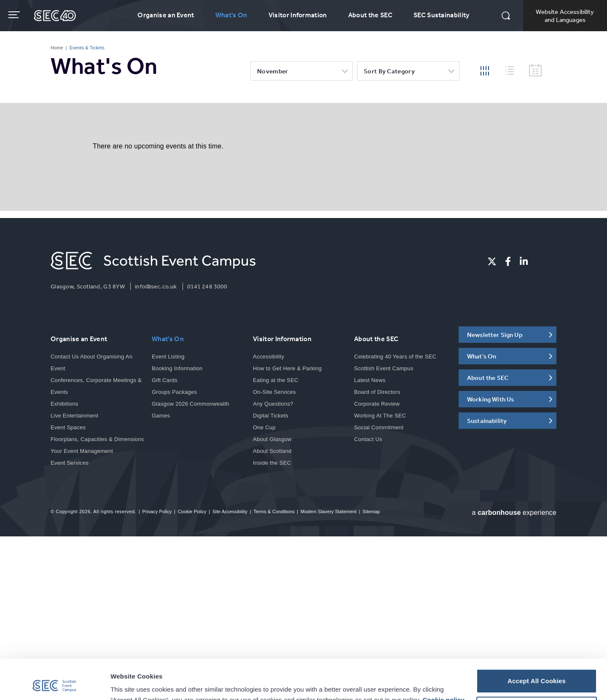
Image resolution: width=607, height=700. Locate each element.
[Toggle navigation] (15, 15)
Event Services (70, 463)
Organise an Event (166, 15)
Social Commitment (379, 427)
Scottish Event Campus (384, 368)
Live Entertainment (74, 416)
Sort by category (389, 71)
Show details (130, 683)
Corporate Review (377, 404)
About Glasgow (272, 439)
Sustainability (487, 421)
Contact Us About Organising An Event (91, 362)
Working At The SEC (380, 416)
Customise (537, 669)
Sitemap (371, 512)
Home (57, 48)
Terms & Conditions (274, 512)
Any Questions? (273, 404)
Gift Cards (165, 380)
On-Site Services (274, 392)
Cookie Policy (192, 512)
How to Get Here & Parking (287, 368)
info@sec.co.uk (156, 286)
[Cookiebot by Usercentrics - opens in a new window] (55, 684)
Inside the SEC (272, 463)
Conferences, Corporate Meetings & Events (96, 386)
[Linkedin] (524, 261)
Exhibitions (64, 404)
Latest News (370, 380)
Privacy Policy (157, 512)
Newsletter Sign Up (495, 335)
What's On (231, 15)
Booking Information (177, 368)
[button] (506, 16)
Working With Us (490, 399)
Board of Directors (377, 392)
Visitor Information (298, 15)
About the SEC (370, 15)
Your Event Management (82, 451)
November (273, 71)
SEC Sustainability (442, 15)
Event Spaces (68, 427)
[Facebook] (508, 261)
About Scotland (272, 451)
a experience (514, 513)
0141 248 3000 (207, 286)
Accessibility (269, 357)
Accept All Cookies (537, 641)
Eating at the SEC (276, 380)
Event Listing (168, 357)
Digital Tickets (271, 416)
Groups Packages (174, 392)
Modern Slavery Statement (329, 512)
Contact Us (368, 439)
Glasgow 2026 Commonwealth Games (191, 410)
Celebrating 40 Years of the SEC (395, 357)
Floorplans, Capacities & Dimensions (97, 439)
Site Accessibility (230, 512)
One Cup (264, 427)
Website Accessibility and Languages (565, 16)
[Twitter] (492, 261)
